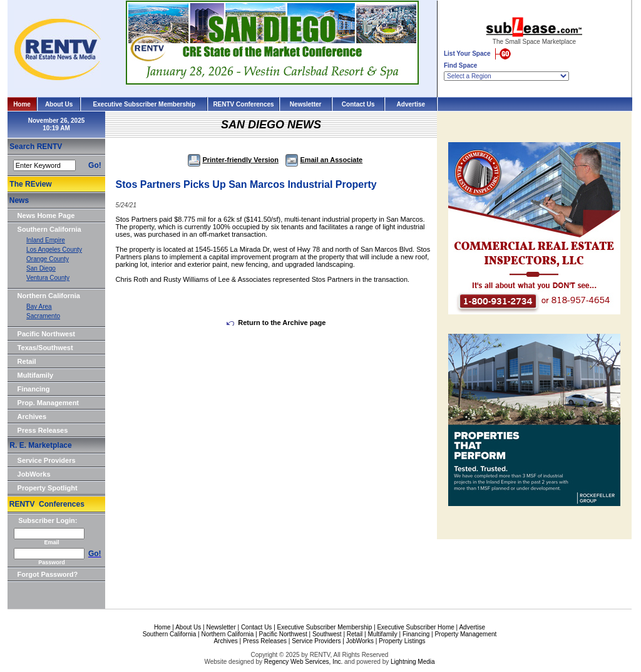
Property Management (465, 634)
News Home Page (46, 215)
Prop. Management (48, 403)
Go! (95, 165)
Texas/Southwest (45, 348)
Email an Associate (324, 160)
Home (22, 104)
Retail (27, 361)
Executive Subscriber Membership (144, 104)
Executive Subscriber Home (415, 627)
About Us (59, 104)
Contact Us (358, 104)
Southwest (327, 634)
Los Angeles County (54, 250)
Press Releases (43, 430)
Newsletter (306, 104)
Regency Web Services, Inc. (303, 662)
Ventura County (48, 278)
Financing (34, 389)
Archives (32, 416)
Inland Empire (46, 240)
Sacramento (43, 316)
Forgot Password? (48, 574)
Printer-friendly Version (233, 160)
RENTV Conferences (243, 104)
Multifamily (35, 375)
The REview (30, 184)
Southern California (49, 229)
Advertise (411, 104)
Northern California (49, 296)
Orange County (48, 259)
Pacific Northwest (46, 334)
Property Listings (402, 641)
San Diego (41, 268)
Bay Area (39, 307)
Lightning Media (413, 662)
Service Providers (47, 460)
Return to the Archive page (276, 323)
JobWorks (34, 474)
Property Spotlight (48, 488)
